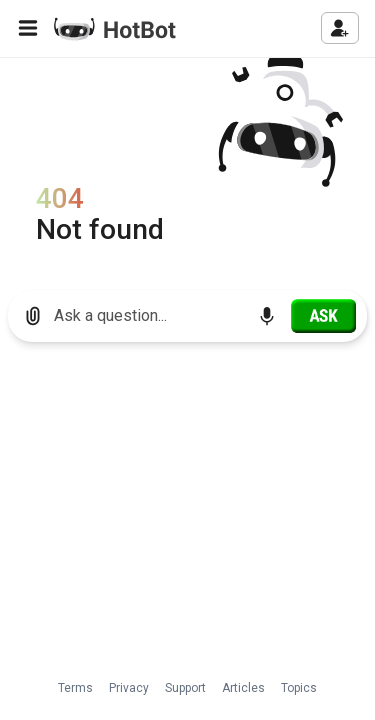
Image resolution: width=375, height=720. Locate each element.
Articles (243, 688)
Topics (299, 688)
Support (185, 688)
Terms (75, 688)
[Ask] (323, 316)
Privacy (129, 688)
